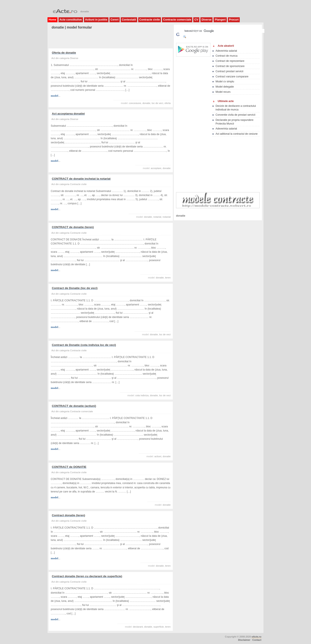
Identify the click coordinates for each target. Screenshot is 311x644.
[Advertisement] (101, 39)
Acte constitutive (71, 20)
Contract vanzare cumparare (232, 77)
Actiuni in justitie (96, 20)
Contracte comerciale (177, 20)
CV (196, 20)
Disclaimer (244, 640)
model (54, 96)
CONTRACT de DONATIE (69, 467)
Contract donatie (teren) (68, 515)
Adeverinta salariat (226, 51)
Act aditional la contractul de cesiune (237, 134)
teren (168, 278)
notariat (167, 217)
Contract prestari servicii (229, 71)
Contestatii (129, 20)
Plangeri (220, 20)
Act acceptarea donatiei (68, 114)
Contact (257, 640)
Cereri (115, 20)
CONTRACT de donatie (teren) (73, 227)
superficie (159, 627)
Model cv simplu (225, 81)
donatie (146, 103)
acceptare (156, 168)
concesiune (135, 103)
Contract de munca (226, 56)
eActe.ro (256, 637)
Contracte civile (150, 20)
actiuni (158, 456)
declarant (138, 627)
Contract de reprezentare (230, 61)
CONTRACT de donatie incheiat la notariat (81, 179)
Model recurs (223, 92)
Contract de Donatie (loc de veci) (75, 288)
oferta (167, 103)
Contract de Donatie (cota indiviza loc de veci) (84, 345)
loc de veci (157, 103)
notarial (157, 217)
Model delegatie (225, 87)
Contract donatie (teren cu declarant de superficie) (87, 576)
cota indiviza (142, 395)
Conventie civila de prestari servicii (235, 115)
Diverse (206, 20)
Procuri (234, 20)
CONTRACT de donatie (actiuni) (74, 406)
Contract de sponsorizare (230, 66)
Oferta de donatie (64, 53)
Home (52, 20)
